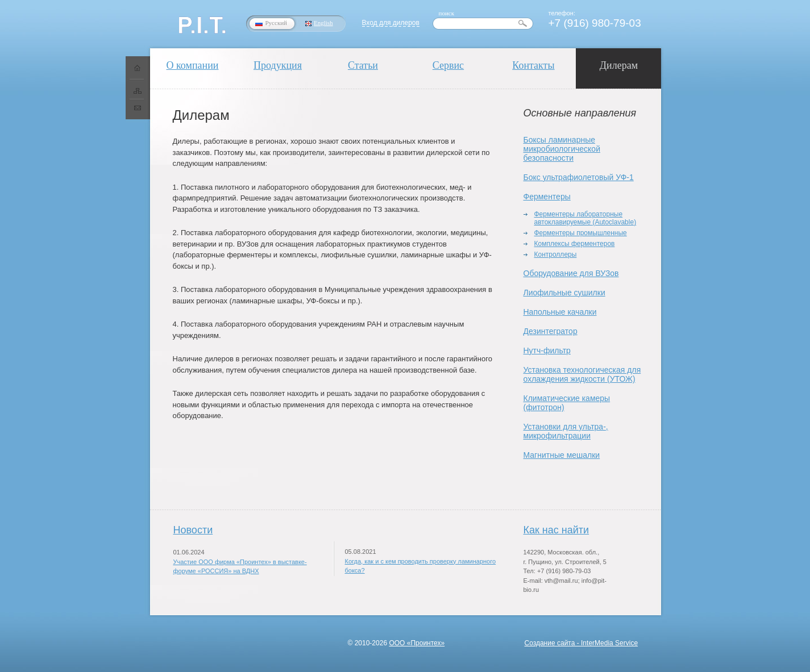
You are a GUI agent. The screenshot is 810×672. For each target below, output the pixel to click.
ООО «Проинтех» (417, 643)
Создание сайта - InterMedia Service (581, 643)
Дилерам (619, 65)
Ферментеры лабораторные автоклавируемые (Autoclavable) (585, 218)
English (323, 23)
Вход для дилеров (391, 23)
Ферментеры (547, 197)
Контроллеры (556, 254)
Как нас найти (556, 530)
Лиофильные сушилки (564, 293)
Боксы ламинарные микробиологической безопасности (562, 149)
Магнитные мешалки (562, 455)
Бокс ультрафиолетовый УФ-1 (579, 177)
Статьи (363, 65)
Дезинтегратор (551, 331)
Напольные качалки (560, 312)
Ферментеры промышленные (581, 233)
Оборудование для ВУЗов (571, 273)
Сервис (448, 65)
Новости (193, 530)
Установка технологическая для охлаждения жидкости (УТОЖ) (582, 374)
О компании (193, 65)
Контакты (533, 65)
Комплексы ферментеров (575, 244)
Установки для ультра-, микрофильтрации (566, 431)
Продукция (278, 65)
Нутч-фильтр (547, 350)
